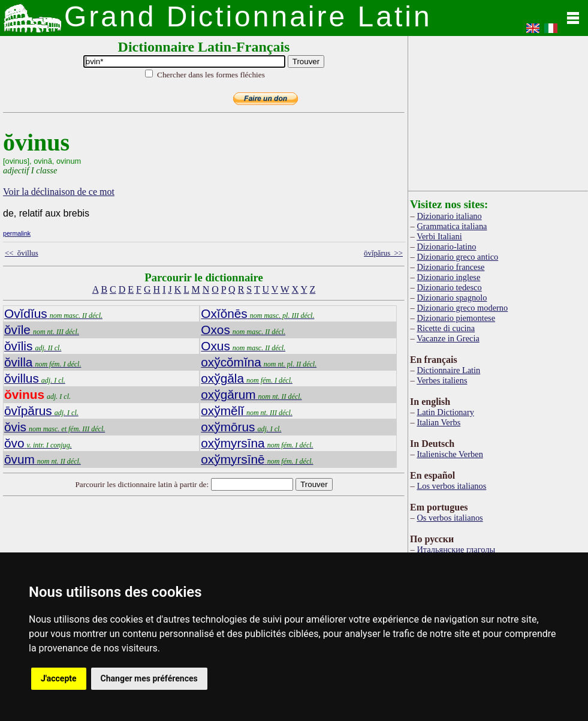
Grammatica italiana (452, 226)
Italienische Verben (450, 454)
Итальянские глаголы (456, 549)
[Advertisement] (498, 111)
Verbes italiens (442, 380)
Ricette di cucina (446, 328)
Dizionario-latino (446, 247)
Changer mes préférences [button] (149, 678)
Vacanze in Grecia (448, 338)
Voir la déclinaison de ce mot (59, 192)
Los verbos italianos (451, 486)
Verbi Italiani (439, 236)
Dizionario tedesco (449, 287)
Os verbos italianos (450, 518)
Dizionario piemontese (456, 318)
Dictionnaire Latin (448, 370)
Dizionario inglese (448, 277)
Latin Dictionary (445, 412)
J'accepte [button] (59, 678)
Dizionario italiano (449, 216)
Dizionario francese (450, 267)
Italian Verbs (438, 422)
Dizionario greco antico (457, 257)
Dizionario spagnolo (452, 298)
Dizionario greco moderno (462, 308)
